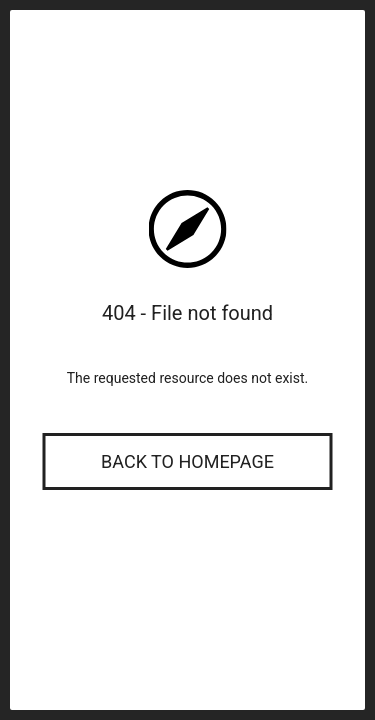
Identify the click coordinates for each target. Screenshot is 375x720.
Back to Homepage (187, 461)
